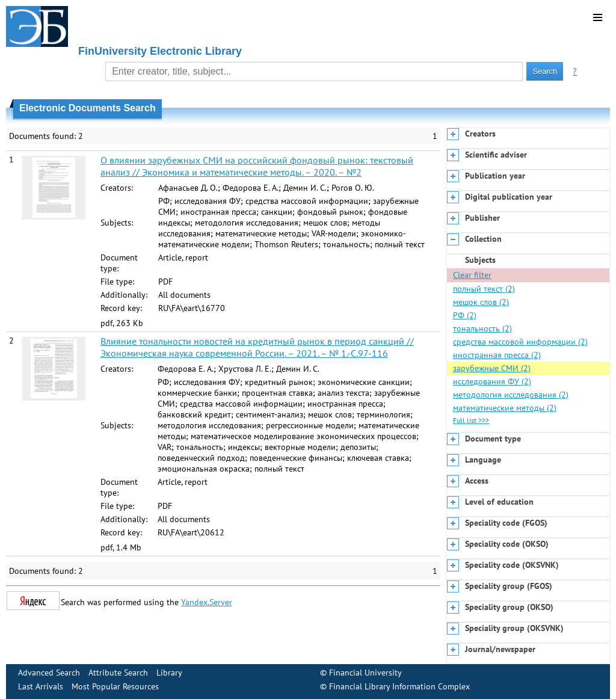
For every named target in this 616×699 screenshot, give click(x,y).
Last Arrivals (41, 686)
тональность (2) (482, 328)
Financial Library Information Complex (399, 686)
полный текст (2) (484, 289)
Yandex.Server (207, 602)
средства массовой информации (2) (520, 342)
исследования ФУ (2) (492, 381)
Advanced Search (49, 673)
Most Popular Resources (115, 686)
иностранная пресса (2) (497, 355)
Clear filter (472, 275)
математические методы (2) (505, 408)
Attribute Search (118, 673)
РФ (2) (465, 315)
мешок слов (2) (481, 302)
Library (169, 673)
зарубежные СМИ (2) (492, 368)
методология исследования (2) (511, 395)
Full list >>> (471, 420)
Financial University (365, 673)
